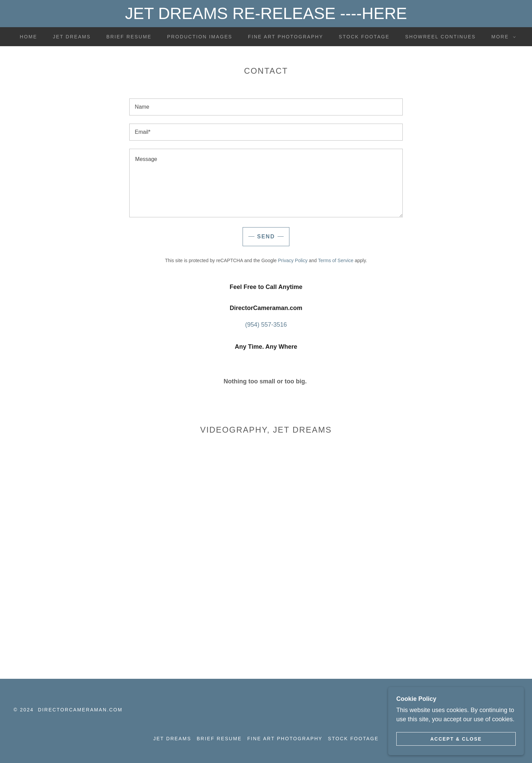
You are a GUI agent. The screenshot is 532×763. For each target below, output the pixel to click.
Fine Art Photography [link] (286, 37)
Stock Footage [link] (364, 37)
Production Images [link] (200, 37)
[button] (502, 37)
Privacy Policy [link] (293, 260)
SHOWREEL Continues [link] (440, 37)
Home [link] (28, 37)
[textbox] (266, 107)
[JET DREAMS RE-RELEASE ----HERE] (266, 14)
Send (266, 237)
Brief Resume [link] (129, 37)
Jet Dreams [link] (72, 37)
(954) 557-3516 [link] (266, 325)
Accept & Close (456, 739)
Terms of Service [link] (336, 260)
